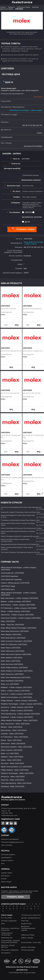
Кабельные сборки (23, 7)
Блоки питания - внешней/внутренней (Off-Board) (10, 941)
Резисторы (25, 921)
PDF (6, 325)
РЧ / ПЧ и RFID (7, 918)
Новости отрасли (7, 860)
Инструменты (6, 953)
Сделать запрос (7, 873)
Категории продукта (8, 855)
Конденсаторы (26, 924)
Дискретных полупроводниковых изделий (28, 928)
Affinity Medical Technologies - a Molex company (26, 110)
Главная (3, 7)
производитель (6, 857)
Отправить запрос (16, 897)
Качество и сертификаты (10, 839)
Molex (3, 315)
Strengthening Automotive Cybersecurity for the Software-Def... (20, 544)
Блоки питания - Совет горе (31, 942)
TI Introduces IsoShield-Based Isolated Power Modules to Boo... (21, 520)
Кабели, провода (27, 938)
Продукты (11, 7)
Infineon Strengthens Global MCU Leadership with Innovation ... (21, 536)
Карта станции (6, 882)
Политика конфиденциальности (12, 842)
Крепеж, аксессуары (28, 947)
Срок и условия (7, 845)
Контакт (4, 879)
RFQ (17, 325)
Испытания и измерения (10, 950)
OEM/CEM (29, 212)
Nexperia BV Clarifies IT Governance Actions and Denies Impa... (21, 512)
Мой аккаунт (6, 876)
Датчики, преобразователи (31, 918)
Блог (3, 863)
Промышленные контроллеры (7, 934)
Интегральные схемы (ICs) (31, 915)
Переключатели (7, 938)
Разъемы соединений (9, 921)
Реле (3, 924)
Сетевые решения (28, 950)
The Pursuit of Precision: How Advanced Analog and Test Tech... (21, 552)
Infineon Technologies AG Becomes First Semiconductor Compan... (22, 528)
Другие (27, 222)
